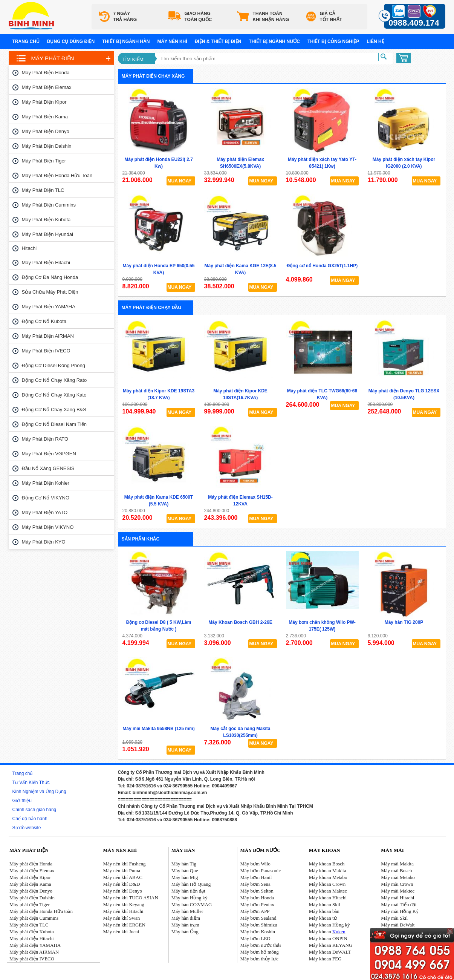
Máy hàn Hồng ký (190, 898)
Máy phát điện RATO (45, 439)
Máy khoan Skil (325, 904)
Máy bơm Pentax (257, 904)
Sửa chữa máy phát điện (50, 292)
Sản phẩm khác (141, 539)
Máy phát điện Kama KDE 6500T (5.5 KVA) (159, 501)
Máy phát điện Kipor (44, 102)
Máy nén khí (172, 41)
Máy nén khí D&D (121, 884)
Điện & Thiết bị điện (218, 41)
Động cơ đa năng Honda (50, 277)
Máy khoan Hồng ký (329, 925)
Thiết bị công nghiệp (333, 41)
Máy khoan (327, 932)
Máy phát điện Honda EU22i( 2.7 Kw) (159, 163)
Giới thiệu (22, 801)
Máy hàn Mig (185, 877)
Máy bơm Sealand (258, 918)
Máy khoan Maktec (328, 891)
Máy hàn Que (185, 871)
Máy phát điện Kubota (46, 220)
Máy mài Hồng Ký (400, 911)
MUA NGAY (180, 181)
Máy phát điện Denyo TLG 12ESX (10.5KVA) (404, 394)
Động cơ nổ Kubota (44, 321)
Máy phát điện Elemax (47, 87)
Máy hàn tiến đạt (188, 891)
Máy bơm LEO (255, 938)
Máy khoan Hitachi (328, 898)
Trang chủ (26, 41)
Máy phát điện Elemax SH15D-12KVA (240, 501)
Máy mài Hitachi (397, 898)
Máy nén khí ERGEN (124, 925)
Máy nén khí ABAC (122, 877)
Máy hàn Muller (187, 911)
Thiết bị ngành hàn (126, 41)
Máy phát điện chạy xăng (153, 76)
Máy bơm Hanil (256, 877)
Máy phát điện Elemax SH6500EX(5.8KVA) (240, 163)
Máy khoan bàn (324, 911)
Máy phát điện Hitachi (46, 263)
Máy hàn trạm (185, 925)
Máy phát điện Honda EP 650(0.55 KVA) (159, 269)
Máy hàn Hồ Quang (191, 884)
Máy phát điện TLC (43, 190)
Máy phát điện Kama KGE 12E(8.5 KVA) (240, 269)
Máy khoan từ (323, 918)
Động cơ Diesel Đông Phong (54, 365)
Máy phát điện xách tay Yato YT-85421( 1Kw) (322, 163)
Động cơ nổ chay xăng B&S (54, 410)
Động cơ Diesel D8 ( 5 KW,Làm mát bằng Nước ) (159, 626)
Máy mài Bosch (396, 871)
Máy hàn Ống (185, 932)
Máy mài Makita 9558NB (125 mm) (158, 729)
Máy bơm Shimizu (259, 925)
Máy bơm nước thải (261, 945)
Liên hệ (375, 41)
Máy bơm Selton (257, 891)
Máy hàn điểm (186, 918)
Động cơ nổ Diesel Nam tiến (54, 424)
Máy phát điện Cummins (49, 205)
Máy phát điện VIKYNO (48, 527)
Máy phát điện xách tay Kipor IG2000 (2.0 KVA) (404, 163)
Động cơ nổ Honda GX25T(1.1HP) (322, 266)
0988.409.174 (414, 23)
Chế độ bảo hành (30, 819)
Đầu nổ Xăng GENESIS (48, 468)
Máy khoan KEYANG (331, 945)
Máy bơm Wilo (255, 864)
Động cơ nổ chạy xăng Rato (54, 380)
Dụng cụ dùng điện (71, 41)
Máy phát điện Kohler (46, 483)
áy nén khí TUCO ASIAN (133, 898)
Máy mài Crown (397, 884)
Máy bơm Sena (255, 884)
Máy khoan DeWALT (330, 952)
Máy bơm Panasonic (261, 871)
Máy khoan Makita (328, 871)
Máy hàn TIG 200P (404, 622)
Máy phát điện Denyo (46, 131)
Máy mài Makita (397, 864)
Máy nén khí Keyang (123, 904)
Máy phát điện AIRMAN (48, 336)
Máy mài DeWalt (398, 925)
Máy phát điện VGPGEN (49, 454)
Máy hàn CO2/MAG (192, 904)
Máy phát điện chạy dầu (152, 308)
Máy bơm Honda (257, 898)
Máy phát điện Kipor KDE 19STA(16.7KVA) (240, 394)
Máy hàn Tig (184, 864)
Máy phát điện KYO (44, 542)
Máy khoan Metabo (328, 877)
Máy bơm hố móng (260, 952)
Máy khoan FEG (325, 959)
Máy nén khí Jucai (121, 932)
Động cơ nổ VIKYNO (46, 498)
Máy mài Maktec (398, 891)
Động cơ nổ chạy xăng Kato (54, 395)
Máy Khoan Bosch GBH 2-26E (240, 622)
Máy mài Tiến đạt (399, 904)
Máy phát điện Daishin (47, 146)
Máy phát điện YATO (45, 512)
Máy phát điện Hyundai (47, 234)
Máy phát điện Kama (45, 117)
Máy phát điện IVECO (46, 351)
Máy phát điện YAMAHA (49, 307)
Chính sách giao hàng (34, 810)
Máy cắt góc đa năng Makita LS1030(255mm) (240, 732)
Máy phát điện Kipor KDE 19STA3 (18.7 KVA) (159, 394)
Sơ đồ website (27, 828)
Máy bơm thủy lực (259, 959)
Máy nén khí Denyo (122, 891)
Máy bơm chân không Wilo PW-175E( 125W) (322, 626)
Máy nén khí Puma (122, 871)
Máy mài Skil (394, 918)
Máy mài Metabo (398, 877)
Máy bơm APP (255, 911)
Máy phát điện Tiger (44, 161)
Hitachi (29, 248)
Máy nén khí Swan (121, 918)
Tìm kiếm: (134, 59)
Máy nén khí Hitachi (123, 911)
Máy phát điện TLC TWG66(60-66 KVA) (322, 394)
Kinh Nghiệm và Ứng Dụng (39, 792)
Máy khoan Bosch (327, 864)
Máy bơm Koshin (258, 932)
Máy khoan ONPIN (328, 938)
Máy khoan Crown (327, 884)
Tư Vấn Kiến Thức (31, 782)
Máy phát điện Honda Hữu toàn (57, 175)
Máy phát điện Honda (46, 73)
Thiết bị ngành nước (274, 41)
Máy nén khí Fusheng (124, 864)
